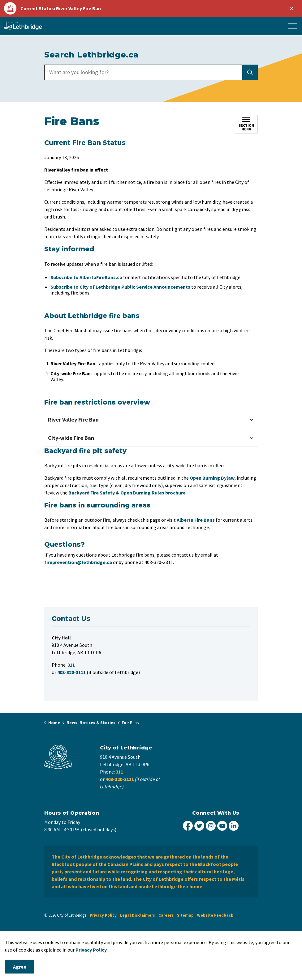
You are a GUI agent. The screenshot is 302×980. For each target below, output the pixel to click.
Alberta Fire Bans (196, 520)
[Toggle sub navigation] (246, 124)
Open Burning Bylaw (212, 478)
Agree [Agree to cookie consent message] (20, 967)
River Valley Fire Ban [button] (73, 420)
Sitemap (185, 915)
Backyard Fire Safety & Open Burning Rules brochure (127, 493)
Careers (166, 915)
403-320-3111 (120, 779)
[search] (150, 72)
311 (119, 772)
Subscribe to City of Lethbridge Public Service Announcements (120, 287)
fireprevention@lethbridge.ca (78, 562)
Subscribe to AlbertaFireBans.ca (86, 277)
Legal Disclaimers (138, 915)
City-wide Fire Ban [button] (71, 438)
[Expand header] (293, 26)
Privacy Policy (91, 950)
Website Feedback (215, 915)
